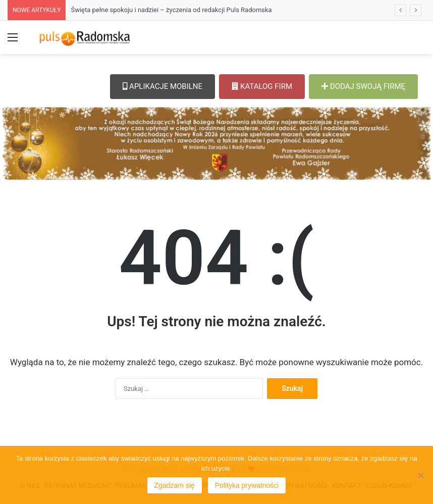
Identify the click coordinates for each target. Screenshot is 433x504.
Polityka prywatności (247, 485)
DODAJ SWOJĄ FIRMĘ (363, 86)
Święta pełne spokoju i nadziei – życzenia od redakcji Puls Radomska (171, 10)
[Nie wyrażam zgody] (420, 475)
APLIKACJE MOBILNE (163, 86)
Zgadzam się (175, 485)
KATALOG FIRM (262, 86)
